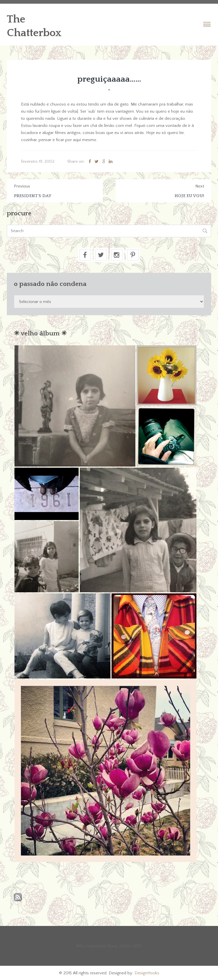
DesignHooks (147, 973)
